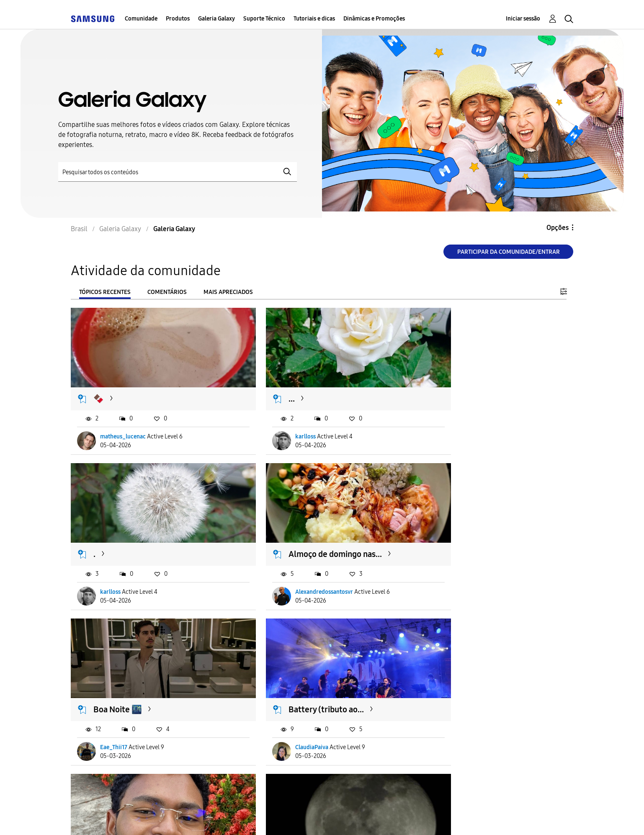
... (268, 389)
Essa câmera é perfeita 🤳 (483, 678)
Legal (326, 818)
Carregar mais (101, 767)
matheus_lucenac (123, 426)
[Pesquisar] (178, 172)
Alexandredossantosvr (129, 571)
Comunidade (141, 19)
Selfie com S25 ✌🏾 (127, 678)
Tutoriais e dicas (314, 19)
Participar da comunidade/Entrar (509, 252)
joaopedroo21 (118, 716)
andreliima (285, 716)
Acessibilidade (108, 818)
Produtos (178, 19)
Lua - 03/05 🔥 (292, 678)
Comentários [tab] (167, 292)
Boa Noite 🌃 (289, 533)
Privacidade (270, 818)
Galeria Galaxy (216, 19)
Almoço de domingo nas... (140, 533)
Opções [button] (558, 228)
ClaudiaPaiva (459, 571)
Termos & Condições (192, 818)
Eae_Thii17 (285, 571)
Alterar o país (385, 818)
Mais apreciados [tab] (228, 292)
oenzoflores (457, 716)
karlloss (282, 426)
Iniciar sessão (523, 19)
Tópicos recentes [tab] (105, 292)
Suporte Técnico (264, 19)
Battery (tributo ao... (473, 533)
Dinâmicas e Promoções (374, 19)
